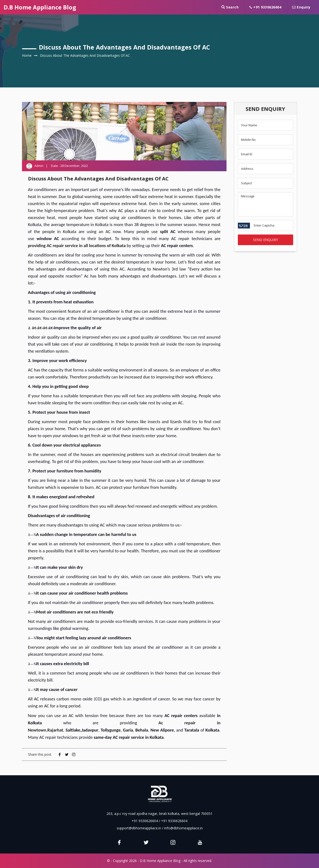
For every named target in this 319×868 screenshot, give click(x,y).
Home (27, 55)
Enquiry (301, 7)
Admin (39, 166)
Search (230, 7)
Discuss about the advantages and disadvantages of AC (85, 55)
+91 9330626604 (265, 7)
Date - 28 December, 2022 (70, 166)
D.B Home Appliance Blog (40, 7)
